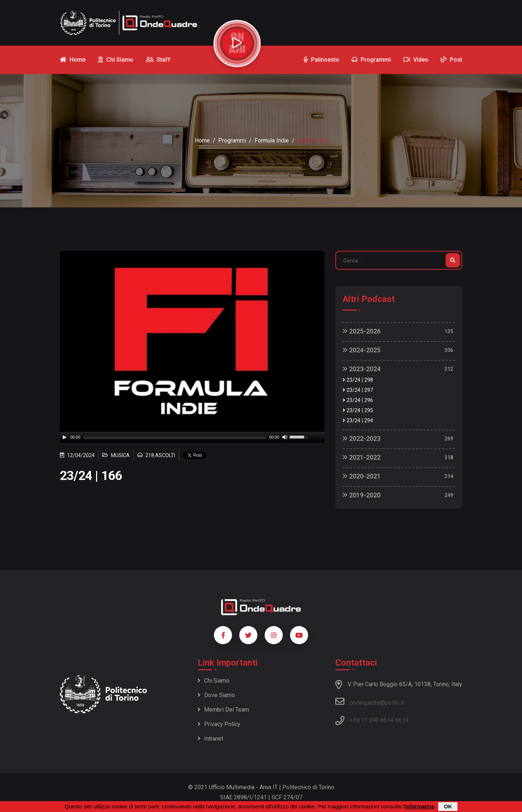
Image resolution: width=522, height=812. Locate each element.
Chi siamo (214, 681)
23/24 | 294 (358, 421)
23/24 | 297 (358, 390)
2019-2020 (362, 495)
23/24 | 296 (358, 400)
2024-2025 (362, 350)
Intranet (210, 739)
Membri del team (223, 710)
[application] (192, 437)
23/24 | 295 (358, 411)
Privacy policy (219, 724)
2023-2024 (362, 369)
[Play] (65, 437)
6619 (402, 720)
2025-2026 (362, 331)
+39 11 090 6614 (372, 720)
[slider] (175, 437)
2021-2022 (362, 457)
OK (448, 806)
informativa (420, 806)
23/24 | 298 (358, 380)
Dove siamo (216, 695)
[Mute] (285, 437)
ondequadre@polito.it (370, 701)
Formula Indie (272, 140)
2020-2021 (362, 476)
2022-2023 (362, 438)
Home (202, 140)
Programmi (232, 140)
